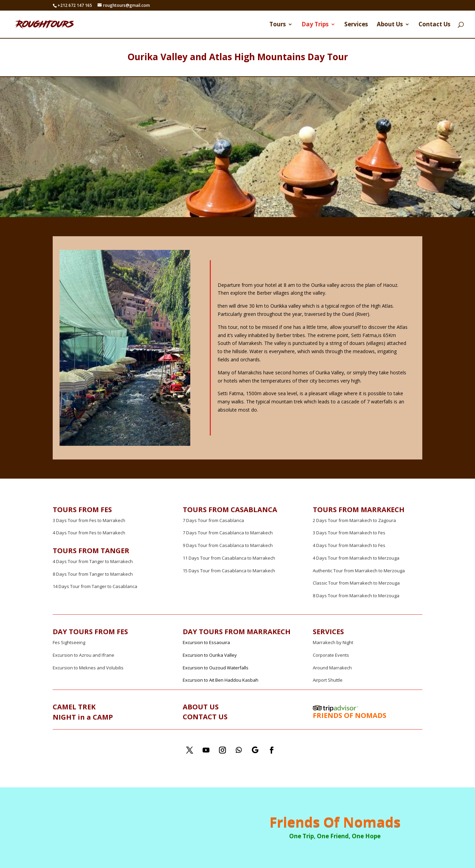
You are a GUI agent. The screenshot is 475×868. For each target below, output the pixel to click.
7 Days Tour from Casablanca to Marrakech (228, 533)
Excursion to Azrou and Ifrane (84, 655)
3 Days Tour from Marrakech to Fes (349, 533)
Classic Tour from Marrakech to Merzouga (356, 583)
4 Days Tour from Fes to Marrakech (89, 533)
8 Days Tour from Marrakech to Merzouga (356, 596)
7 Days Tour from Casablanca (213, 520)
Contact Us (434, 25)
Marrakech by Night (333, 642)
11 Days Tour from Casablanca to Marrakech (229, 558)
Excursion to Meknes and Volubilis (88, 668)
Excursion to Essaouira (206, 642)
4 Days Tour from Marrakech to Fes (349, 545)
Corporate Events (331, 655)
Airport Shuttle (328, 680)
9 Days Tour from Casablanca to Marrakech (228, 545)
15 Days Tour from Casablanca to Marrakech (229, 571)
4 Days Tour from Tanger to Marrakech (93, 561)
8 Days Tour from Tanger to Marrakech (93, 574)
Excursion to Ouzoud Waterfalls (216, 668)
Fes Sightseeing (69, 642)
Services (356, 25)
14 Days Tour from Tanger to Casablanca (95, 586)
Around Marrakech (332, 668)
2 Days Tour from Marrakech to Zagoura (354, 520)
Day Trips (315, 25)
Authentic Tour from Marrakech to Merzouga (359, 571)
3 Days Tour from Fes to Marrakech (89, 520)
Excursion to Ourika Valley (210, 655)
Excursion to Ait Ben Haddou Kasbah (221, 680)
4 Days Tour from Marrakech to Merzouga (356, 558)
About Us (390, 25)
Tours (278, 25)
